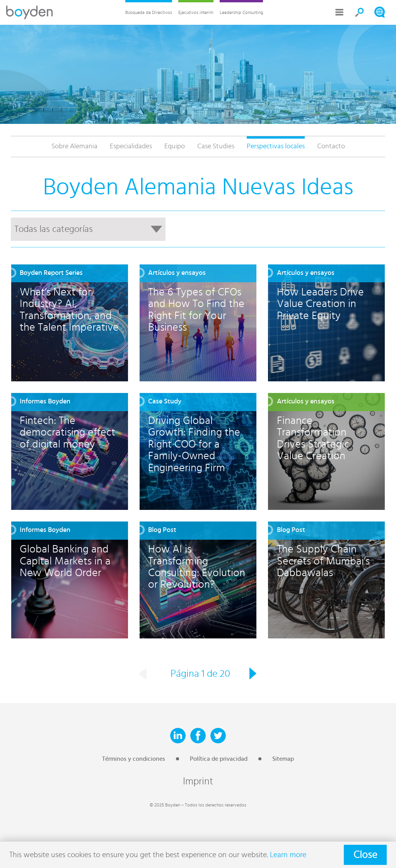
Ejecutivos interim (196, 12)
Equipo (175, 146)
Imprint (198, 781)
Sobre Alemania (74, 146)
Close (365, 855)
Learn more (288, 855)
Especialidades (131, 146)
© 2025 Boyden (165, 805)
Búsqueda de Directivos (149, 12)
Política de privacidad (219, 759)
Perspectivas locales (276, 146)
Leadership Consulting (241, 12)
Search (360, 12)
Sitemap (283, 759)
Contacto (331, 146)
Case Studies (216, 146)
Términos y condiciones (134, 759)
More (340, 12)
